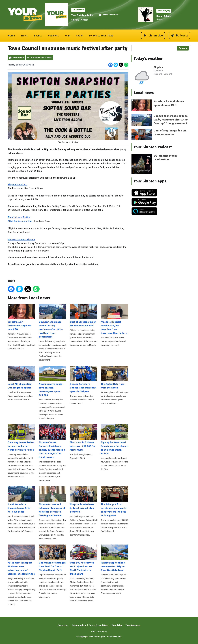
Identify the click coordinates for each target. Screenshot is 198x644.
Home (11, 36)
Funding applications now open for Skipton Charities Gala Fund (115, 558)
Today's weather (148, 59)
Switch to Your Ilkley (101, 36)
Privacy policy (79, 625)
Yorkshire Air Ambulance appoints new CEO (21, 317)
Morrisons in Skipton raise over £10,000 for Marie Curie (84, 438)
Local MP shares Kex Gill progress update (21, 378)
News (24, 36)
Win (67, 36)
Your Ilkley (117, 625)
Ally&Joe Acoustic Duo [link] (20, 221)
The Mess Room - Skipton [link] (21, 240)
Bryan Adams (164, 16)
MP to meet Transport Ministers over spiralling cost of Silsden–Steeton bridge (21, 560)
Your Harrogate (133, 625)
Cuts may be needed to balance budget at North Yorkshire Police (21, 438)
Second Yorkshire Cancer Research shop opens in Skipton (84, 379)
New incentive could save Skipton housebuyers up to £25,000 (53, 381)
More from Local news (41, 58)
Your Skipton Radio (82, 15)
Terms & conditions (99, 625)
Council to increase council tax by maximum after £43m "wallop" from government (53, 321)
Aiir (120, 637)
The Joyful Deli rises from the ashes (115, 378)
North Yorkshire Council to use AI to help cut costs (21, 500)
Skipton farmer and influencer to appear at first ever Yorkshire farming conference (53, 502)
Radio (79, 36)
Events (38, 36)
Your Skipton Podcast (153, 147)
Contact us (63, 625)
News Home (18, 58)
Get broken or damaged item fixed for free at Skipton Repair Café (53, 558)
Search (183, 48)
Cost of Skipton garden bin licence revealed (84, 315)
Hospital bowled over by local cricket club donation (84, 500)
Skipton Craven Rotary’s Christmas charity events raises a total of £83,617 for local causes (53, 441)
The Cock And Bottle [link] (19, 217)
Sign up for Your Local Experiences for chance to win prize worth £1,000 (115, 440)
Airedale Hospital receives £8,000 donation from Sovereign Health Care (115, 319)
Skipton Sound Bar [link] (18, 185)
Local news (144, 93)
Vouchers (54, 36)
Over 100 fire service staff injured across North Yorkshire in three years (84, 560)
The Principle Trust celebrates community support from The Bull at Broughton (115, 502)
